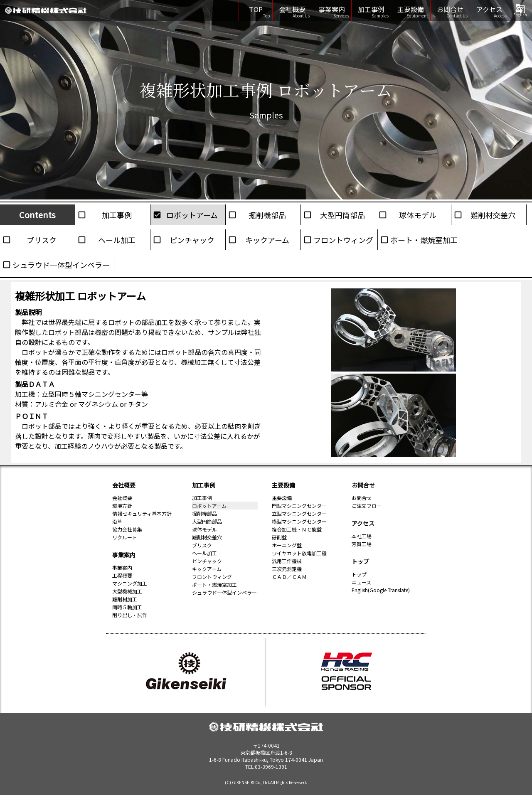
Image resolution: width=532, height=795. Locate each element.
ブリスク (42, 240)
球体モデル (418, 215)
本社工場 (362, 536)
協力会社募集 (127, 529)
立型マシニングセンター (299, 513)
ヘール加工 (117, 240)
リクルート (125, 537)
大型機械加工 (127, 591)
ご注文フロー (367, 506)
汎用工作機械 (287, 561)
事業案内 (332, 9)
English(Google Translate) (381, 590)
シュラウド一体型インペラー (61, 265)
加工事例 (371, 9)
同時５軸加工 (127, 607)
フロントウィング (343, 240)
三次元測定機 (287, 569)
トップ (360, 561)
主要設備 (411, 9)
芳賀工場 (362, 544)
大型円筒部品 (342, 215)
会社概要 (292, 9)
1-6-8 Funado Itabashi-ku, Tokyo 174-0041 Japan (266, 756)
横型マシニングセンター (299, 521)
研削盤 (279, 537)
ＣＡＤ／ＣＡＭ (289, 577)
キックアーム (267, 240)
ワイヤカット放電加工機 (299, 553)
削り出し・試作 (130, 615)
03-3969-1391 (271, 767)
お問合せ (450, 9)
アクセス (489, 9)
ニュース (361, 582)
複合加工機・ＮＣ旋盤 (297, 529)
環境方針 (122, 506)
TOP (258, 9)
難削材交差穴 (493, 215)
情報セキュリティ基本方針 (142, 513)
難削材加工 (125, 599)
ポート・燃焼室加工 (424, 240)
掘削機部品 (267, 215)
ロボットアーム (192, 215)
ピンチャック (192, 240)
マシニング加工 (130, 583)
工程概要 (122, 575)
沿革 (117, 521)
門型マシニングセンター (299, 506)
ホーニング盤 (287, 545)
